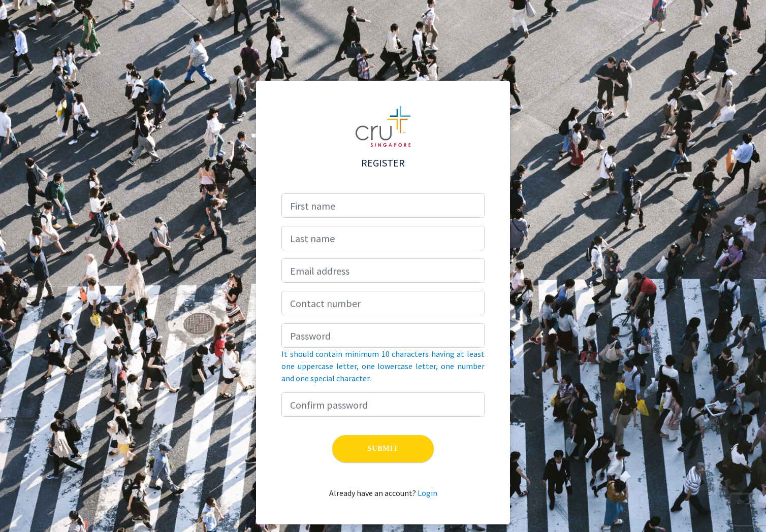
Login (427, 493)
